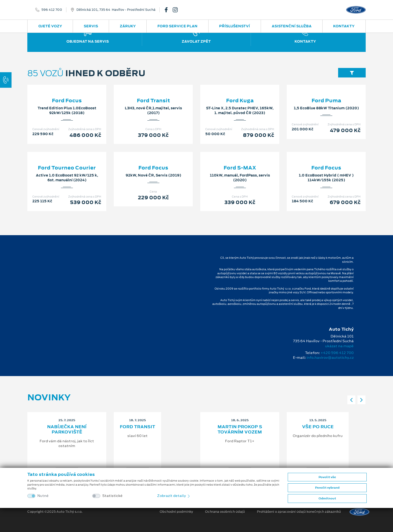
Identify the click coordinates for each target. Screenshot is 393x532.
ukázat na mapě (339, 346)
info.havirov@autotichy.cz (330, 358)
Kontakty (344, 26)
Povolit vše (327, 477)
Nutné (43, 496)
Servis (91, 26)
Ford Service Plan (177, 26)
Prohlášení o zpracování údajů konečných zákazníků (299, 512)
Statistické (112, 496)
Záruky (128, 26)
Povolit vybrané (327, 488)
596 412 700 (52, 10)
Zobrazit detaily (174, 496)
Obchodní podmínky (176, 512)
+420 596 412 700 (337, 353)
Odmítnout (327, 498)
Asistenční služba (292, 26)
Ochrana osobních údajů (225, 512)
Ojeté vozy (50, 26)
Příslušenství (234, 26)
